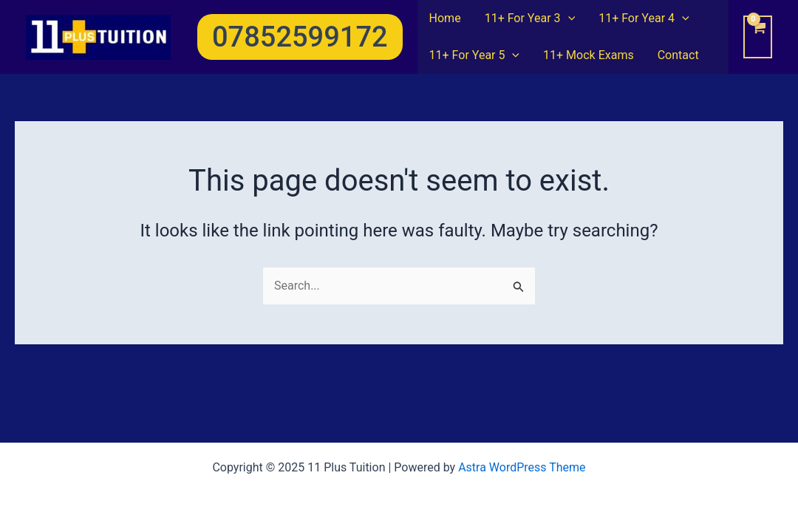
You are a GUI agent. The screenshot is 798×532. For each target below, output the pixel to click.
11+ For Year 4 (644, 18)
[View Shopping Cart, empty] (758, 37)
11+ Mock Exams (589, 55)
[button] (300, 37)
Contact (678, 55)
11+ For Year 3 (530, 18)
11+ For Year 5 (475, 55)
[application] (568, 18)
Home (445, 18)
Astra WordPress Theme (522, 467)
